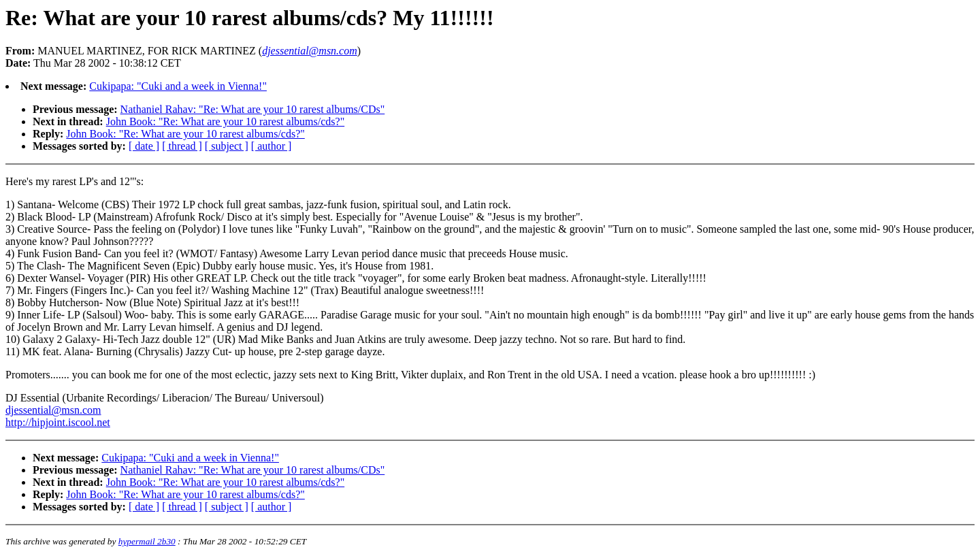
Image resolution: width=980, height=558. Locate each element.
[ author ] (272, 146)
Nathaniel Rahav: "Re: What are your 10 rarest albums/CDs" (253, 109)
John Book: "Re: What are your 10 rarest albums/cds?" (225, 121)
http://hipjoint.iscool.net (58, 422)
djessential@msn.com (53, 410)
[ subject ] (227, 146)
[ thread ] (182, 146)
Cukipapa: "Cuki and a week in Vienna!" (178, 86)
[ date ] (144, 146)
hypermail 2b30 (147, 541)
